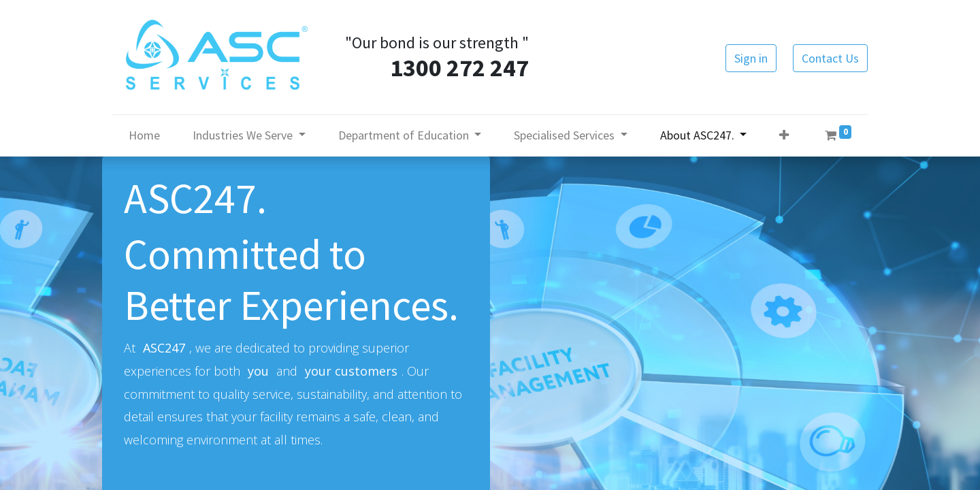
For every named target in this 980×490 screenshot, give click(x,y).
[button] (784, 135)
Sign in (751, 58)
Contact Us (830, 58)
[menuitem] (144, 135)
